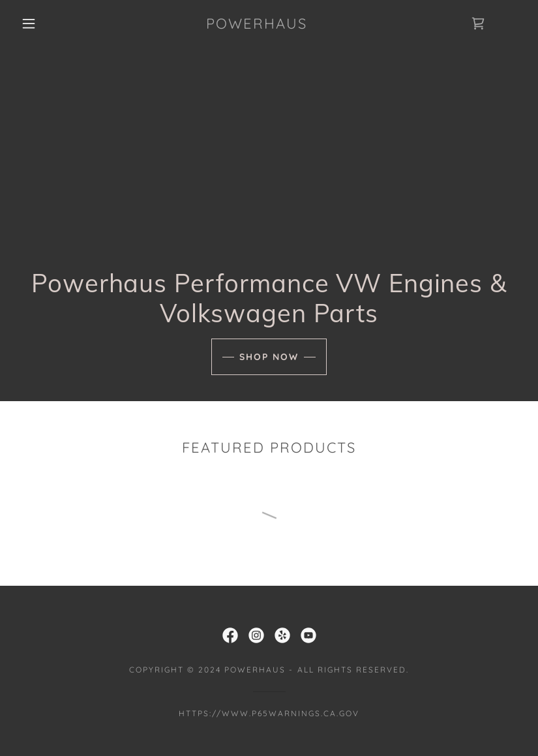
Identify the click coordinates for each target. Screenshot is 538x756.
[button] (29, 23)
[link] (257, 25)
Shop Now (269, 357)
